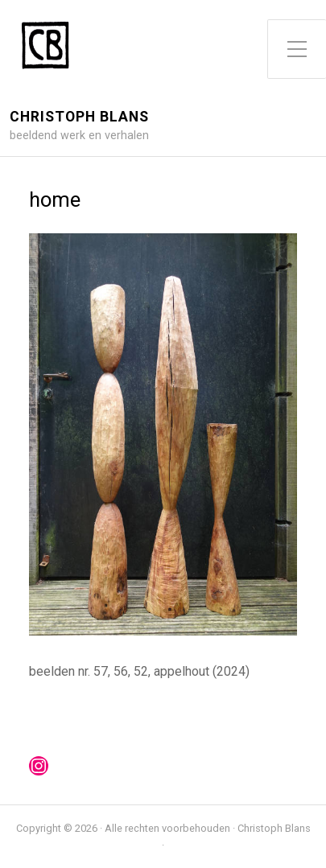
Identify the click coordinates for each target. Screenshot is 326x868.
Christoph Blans (79, 117)
